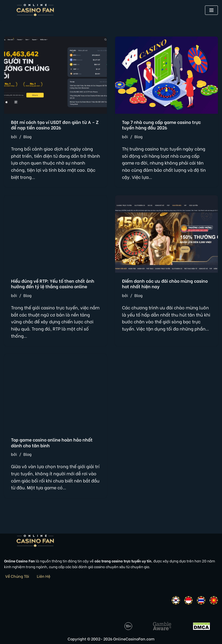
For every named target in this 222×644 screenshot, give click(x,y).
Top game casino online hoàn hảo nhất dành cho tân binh (52, 442)
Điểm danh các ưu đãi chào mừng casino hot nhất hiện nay (165, 284)
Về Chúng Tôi (17, 576)
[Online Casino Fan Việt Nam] (35, 10)
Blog (27, 136)
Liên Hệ (44, 576)
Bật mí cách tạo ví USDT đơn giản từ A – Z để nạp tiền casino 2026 (55, 125)
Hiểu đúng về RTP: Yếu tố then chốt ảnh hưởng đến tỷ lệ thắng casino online (53, 284)
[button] (211, 10)
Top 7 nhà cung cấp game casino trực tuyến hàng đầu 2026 (161, 125)
